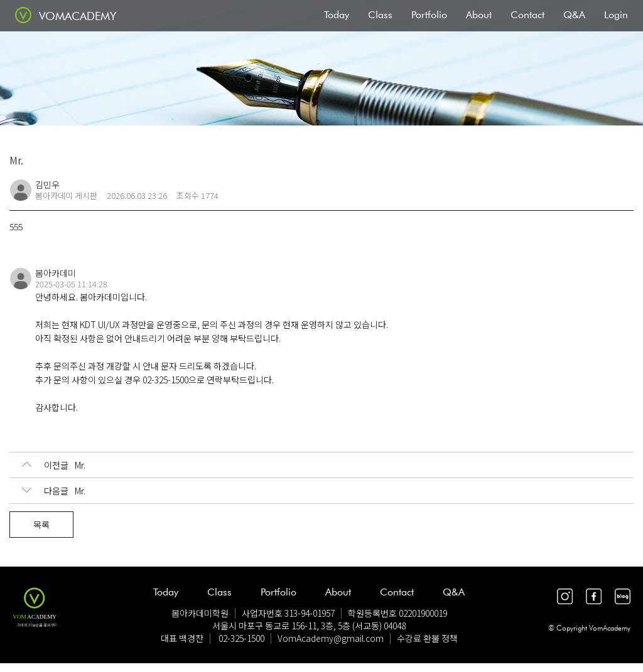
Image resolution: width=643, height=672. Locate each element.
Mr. (54, 465)
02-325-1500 (241, 638)
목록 (41, 525)
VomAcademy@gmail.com (331, 638)
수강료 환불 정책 (427, 638)
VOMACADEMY (78, 16)
